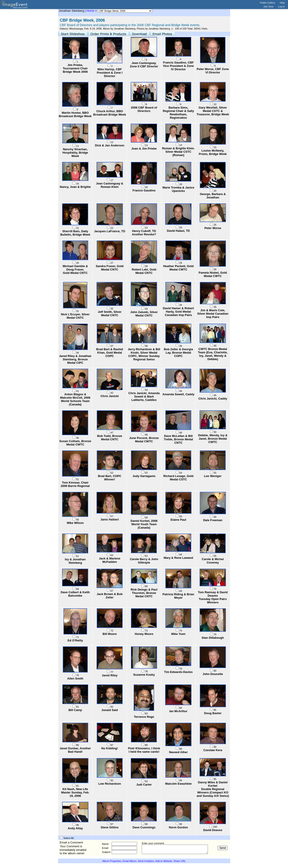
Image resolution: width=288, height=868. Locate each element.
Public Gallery (268, 3)
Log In (281, 7)
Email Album (129, 861)
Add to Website (164, 861)
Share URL (180, 861)
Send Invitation (146, 861)
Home (90, 11)
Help (282, 3)
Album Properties (112, 861)
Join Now (268, 7)
